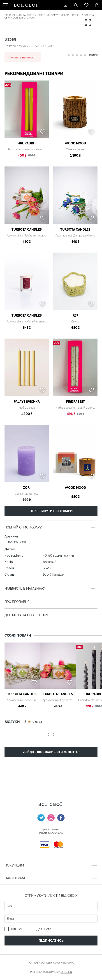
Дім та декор (26, 15)
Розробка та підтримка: (51, 972)
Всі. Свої (10, 15)
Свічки (76, 15)
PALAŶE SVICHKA (27, 402)
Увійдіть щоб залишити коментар (51, 752)
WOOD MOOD (75, 143)
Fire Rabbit (27, 143)
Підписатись (51, 941)
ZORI (10, 39)
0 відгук (93, 55)
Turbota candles (27, 229)
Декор (65, 15)
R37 (75, 315)
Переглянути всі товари (51, 511)
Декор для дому (48, 15)
